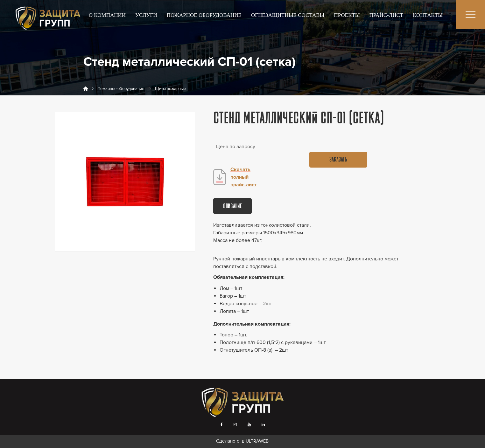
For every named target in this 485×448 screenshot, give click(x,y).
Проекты (347, 15)
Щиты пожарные (170, 89)
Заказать (338, 160)
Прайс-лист (387, 15)
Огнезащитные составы (288, 15)
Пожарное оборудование (204, 15)
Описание (232, 207)
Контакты (428, 15)
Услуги (146, 15)
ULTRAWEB (257, 441)
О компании (107, 15)
